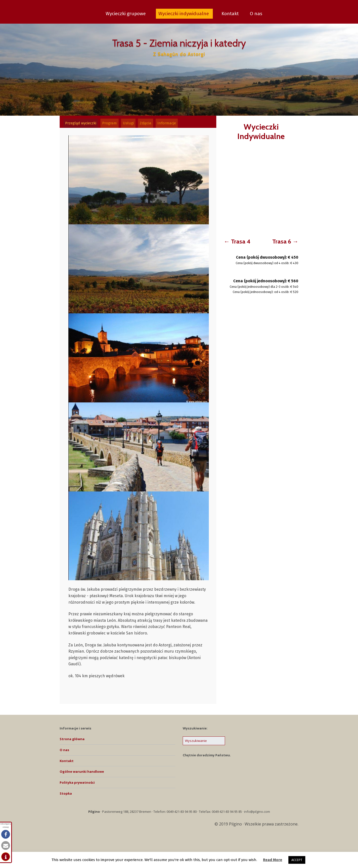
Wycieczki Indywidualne (261, 131)
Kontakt (230, 14)
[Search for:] (204, 743)
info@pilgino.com (257, 814)
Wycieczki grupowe (126, 14)
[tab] (83, 124)
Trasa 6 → (285, 241)
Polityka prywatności (77, 785)
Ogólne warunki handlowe (82, 774)
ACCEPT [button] (297, 860)
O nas (256, 14)
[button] (6, 834)
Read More (273, 860)
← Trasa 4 (237, 241)
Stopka (66, 796)
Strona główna (72, 741)
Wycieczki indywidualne (184, 14)
